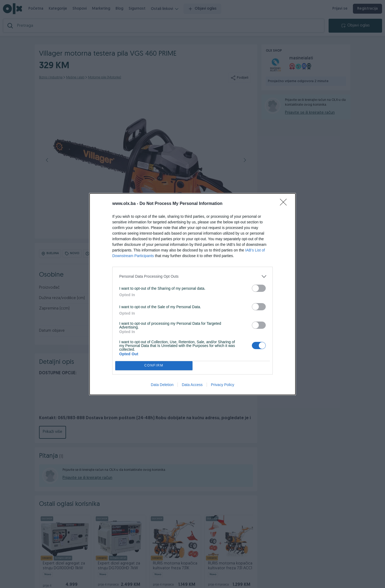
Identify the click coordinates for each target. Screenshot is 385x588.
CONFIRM (154, 366)
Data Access (192, 385)
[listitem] (192, 276)
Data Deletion (162, 385)
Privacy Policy (223, 385)
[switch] (259, 288)
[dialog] (192, 294)
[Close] (285, 204)
